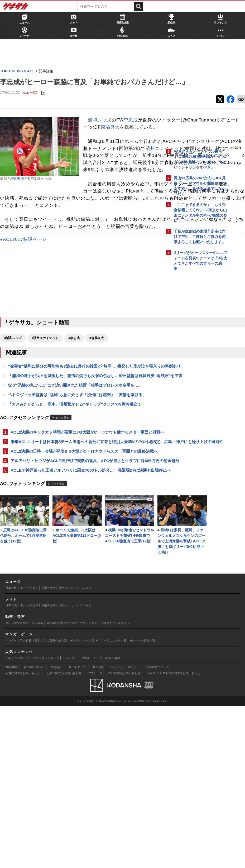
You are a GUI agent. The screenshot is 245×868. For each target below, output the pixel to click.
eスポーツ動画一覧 (143, 803)
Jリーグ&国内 (30, 750)
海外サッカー (68, 750)
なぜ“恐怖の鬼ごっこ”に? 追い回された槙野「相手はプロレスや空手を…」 (78, 465)
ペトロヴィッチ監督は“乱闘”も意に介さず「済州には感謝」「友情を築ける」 (80, 475)
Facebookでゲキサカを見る (196, 365)
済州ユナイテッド (131, 195)
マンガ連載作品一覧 (54, 803)
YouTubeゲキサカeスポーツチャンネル (72, 785)
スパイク (86, 750)
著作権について (34, 829)
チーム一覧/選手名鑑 (107, 820)
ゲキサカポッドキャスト (117, 785)
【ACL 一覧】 (32, 103)
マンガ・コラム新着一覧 (21, 803)
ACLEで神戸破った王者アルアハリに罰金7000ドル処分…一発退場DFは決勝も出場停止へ (81, 578)
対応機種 (11, 829)
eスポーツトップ (81, 803)
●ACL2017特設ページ (26, 307)
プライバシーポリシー (125, 829)
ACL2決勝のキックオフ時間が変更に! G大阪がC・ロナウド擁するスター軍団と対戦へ (82, 516)
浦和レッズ (102, 131)
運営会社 (56, 829)
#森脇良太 (99, 406)
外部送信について (158, 829)
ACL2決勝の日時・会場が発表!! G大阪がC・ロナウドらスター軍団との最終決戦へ (83, 547)
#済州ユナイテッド (48, 406)
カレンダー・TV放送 (76, 820)
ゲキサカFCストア (17, 820)
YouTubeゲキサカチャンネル (24, 785)
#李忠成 (77, 406)
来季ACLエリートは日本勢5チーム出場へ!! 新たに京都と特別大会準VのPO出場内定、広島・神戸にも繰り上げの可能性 (82, 532)
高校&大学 (49, 750)
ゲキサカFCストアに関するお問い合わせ (174, 835)
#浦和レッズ (16, 406)
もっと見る (65, 499)
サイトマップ (77, 829)
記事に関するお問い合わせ (64, 835)
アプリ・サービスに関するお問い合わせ (114, 835)
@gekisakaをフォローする (195, 354)
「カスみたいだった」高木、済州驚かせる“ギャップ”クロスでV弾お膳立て (77, 485)
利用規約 (98, 829)
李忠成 (21, 190)
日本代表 (11, 750)
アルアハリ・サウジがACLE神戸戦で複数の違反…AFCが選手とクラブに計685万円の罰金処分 (80, 563)
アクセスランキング (46, 820)
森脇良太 (113, 153)
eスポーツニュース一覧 (111, 803)
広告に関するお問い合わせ (23, 835)
